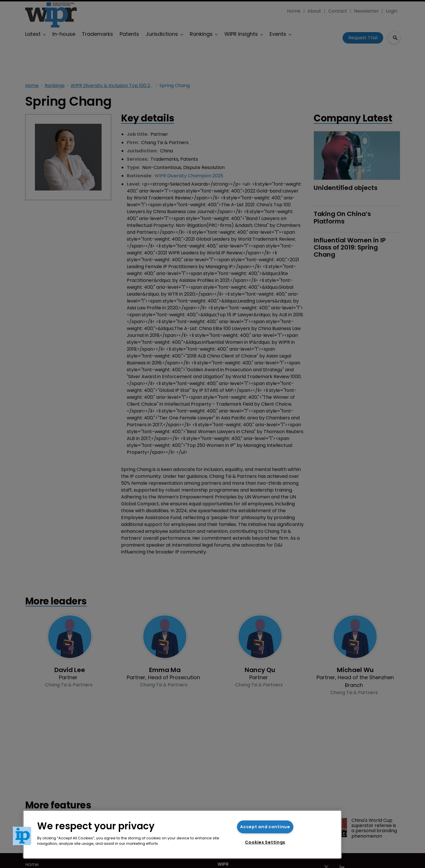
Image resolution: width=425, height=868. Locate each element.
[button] (22, 836)
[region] (182, 834)
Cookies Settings (265, 842)
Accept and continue (265, 827)
